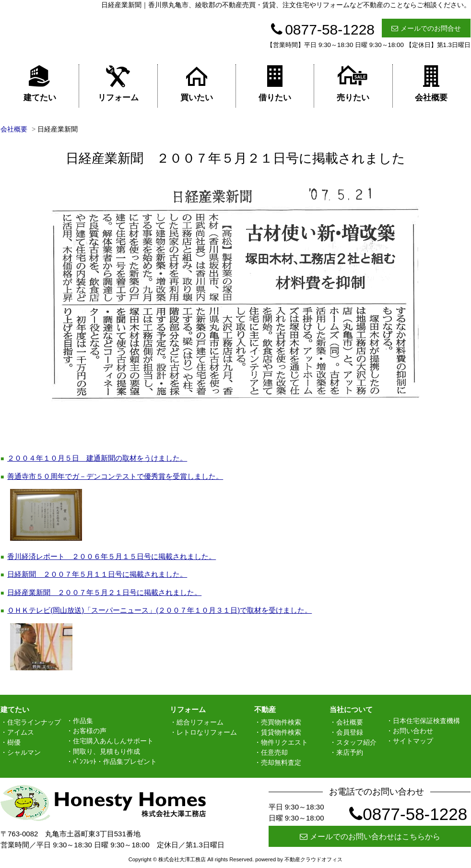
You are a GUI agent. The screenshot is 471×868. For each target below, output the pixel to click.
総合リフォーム (200, 722)
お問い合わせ (413, 731)
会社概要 (431, 83)
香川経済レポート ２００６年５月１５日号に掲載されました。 (112, 556)
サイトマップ (413, 741)
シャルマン (24, 752)
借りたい (275, 83)
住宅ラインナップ (34, 722)
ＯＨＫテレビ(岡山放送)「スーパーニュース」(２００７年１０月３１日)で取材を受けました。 (159, 610)
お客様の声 (90, 731)
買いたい (197, 83)
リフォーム (118, 83)
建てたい (40, 83)
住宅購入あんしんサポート (113, 741)
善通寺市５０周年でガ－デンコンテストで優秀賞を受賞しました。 (115, 476)
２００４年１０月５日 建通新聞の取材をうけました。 (97, 458)
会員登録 (350, 732)
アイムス (21, 732)
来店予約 (350, 752)
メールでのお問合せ (426, 28)
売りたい (353, 83)
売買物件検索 (281, 722)
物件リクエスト (284, 742)
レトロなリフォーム (207, 732)
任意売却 (274, 752)
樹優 (14, 742)
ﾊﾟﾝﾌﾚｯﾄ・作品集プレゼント (115, 761)
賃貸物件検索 (281, 732)
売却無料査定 (281, 762)
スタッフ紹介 (356, 742)
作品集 (83, 721)
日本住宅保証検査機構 (426, 721)
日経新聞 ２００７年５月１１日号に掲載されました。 (97, 574)
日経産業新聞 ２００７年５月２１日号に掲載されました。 (104, 592)
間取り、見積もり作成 (106, 751)
